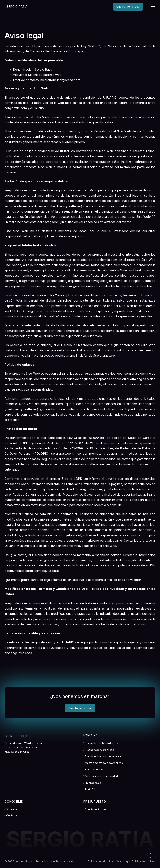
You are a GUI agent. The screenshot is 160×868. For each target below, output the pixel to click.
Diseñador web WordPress (21, 743)
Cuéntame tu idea (128, 7)
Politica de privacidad (101, 861)
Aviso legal (123, 861)
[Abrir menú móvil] (153, 6)
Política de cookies (144, 861)
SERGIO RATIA (16, 7)
